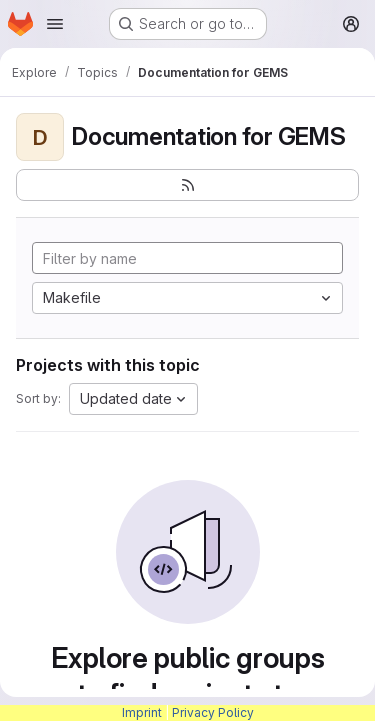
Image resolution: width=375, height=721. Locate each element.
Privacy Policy (213, 712)
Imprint (142, 712)
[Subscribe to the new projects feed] (187, 185)
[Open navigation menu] (55, 24)
